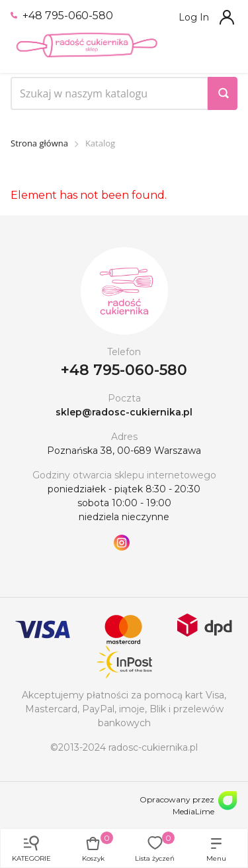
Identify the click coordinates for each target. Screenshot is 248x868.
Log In (194, 17)
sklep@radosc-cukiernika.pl (124, 412)
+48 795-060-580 (62, 16)
